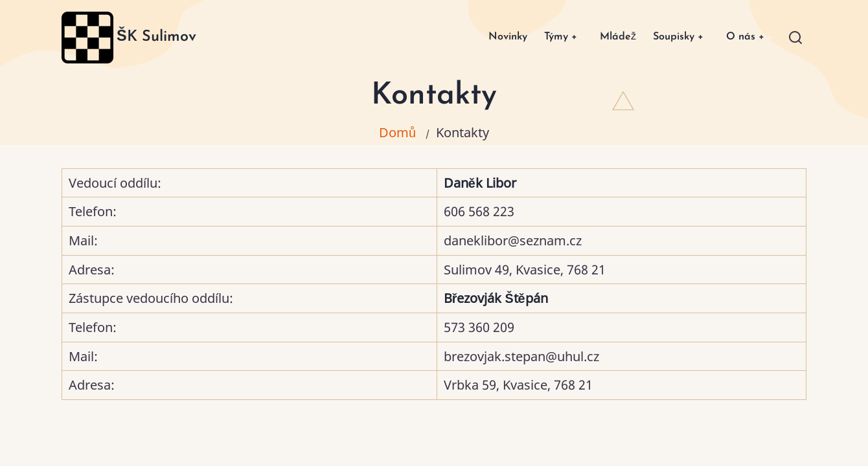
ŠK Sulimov (156, 37)
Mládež (603, 37)
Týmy (541, 37)
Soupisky (669, 37)
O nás (742, 37)
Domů (397, 132)
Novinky (484, 37)
